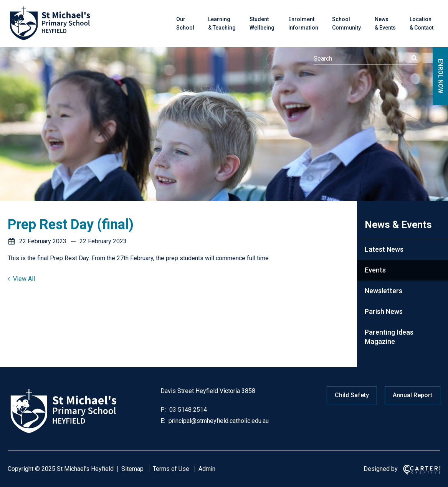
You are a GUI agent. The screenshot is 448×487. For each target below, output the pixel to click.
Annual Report (412, 395)
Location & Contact (422, 23)
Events (375, 270)
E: (163, 421)
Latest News (384, 249)
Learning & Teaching (222, 23)
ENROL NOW (441, 76)
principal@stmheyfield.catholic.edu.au (218, 421)
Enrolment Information (303, 23)
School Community (346, 23)
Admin (207, 469)
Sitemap (132, 469)
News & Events (385, 23)
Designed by (381, 469)
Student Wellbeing (262, 23)
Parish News (384, 311)
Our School (185, 23)
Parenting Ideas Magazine (389, 337)
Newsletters (384, 291)
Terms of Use (171, 469)
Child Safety (352, 395)
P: (163, 410)
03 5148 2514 (187, 410)
